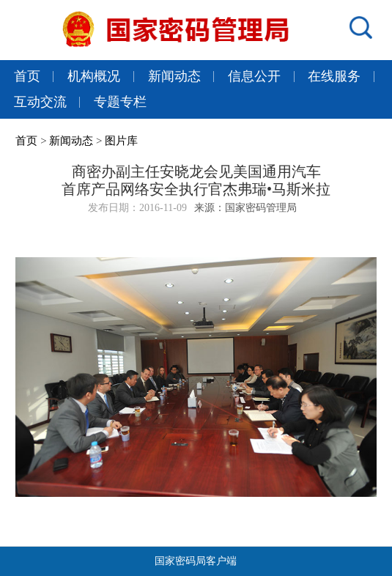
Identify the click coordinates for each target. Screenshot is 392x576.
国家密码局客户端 (196, 561)
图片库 (121, 141)
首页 (27, 76)
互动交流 (40, 102)
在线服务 (334, 76)
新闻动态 (174, 76)
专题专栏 (120, 102)
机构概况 (94, 76)
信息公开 (254, 76)
